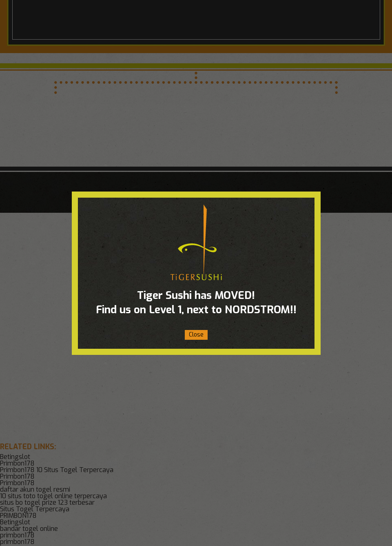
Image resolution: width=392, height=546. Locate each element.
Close (196, 335)
